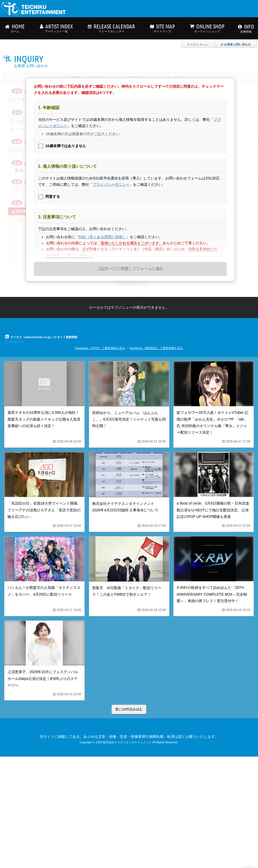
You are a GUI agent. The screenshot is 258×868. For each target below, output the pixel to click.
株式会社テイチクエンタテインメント (127, 742)
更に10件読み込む (129, 709)
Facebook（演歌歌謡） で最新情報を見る (156, 348)
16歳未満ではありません (66, 146)
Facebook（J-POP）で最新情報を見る (100, 348)
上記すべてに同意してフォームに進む (130, 269)
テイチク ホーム (198, 44)
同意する (53, 196)
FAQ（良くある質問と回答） (102, 237)
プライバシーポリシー (111, 184)
